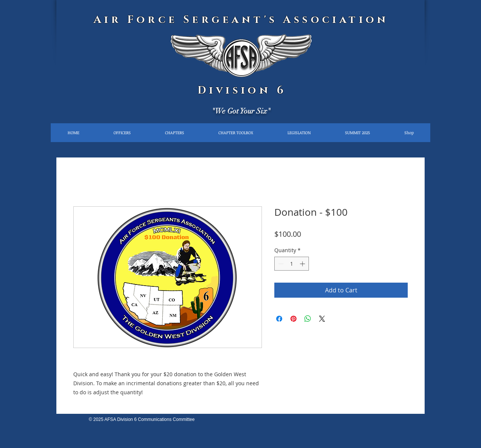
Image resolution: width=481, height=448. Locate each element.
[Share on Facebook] (279, 319)
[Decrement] (280, 264)
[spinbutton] (292, 264)
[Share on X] (322, 319)
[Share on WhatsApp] (308, 319)
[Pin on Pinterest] (293, 319)
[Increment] (303, 264)
